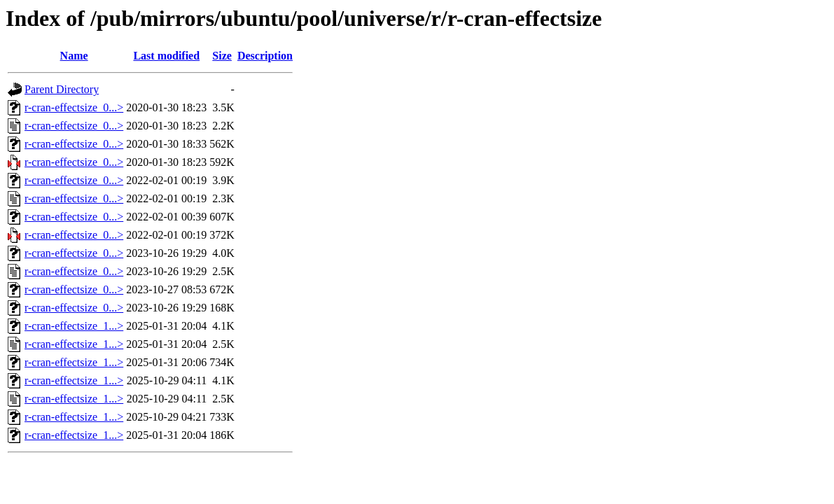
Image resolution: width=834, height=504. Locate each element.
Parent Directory (62, 89)
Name (74, 56)
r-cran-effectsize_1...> (74, 326)
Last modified (166, 56)
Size (222, 56)
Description (265, 56)
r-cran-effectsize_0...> (74, 107)
